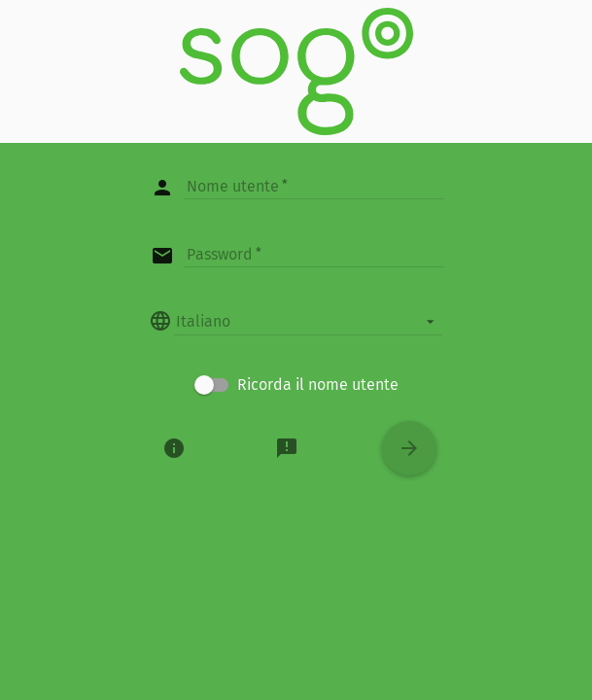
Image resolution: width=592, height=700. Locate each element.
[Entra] (409, 448)
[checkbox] (296, 385)
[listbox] (308, 321)
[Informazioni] (174, 448)
